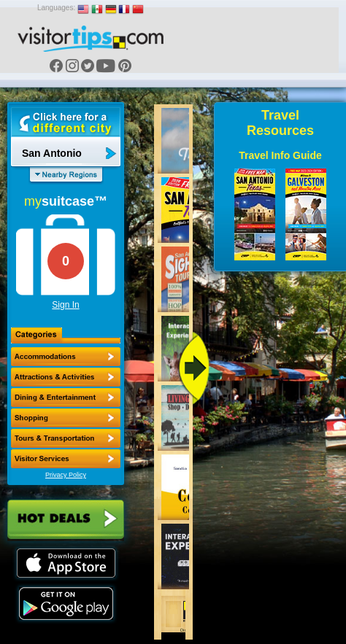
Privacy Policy (66, 475)
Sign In (65, 305)
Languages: (56, 8)
